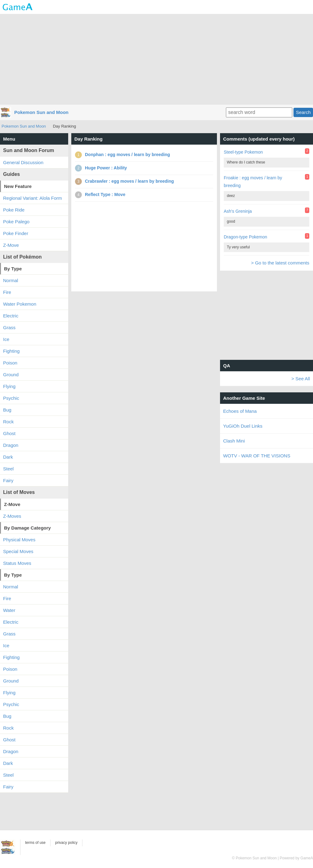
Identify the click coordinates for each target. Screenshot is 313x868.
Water (9, 610)
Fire (7, 292)
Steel (8, 469)
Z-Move (11, 245)
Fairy (8, 480)
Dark (8, 457)
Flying (9, 386)
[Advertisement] (156, 59)
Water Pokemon (20, 304)
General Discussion (23, 162)
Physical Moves (19, 540)
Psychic (11, 398)
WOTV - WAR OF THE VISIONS (257, 456)
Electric (11, 316)
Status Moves (17, 563)
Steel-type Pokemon (243, 152)
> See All (301, 379)
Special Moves (18, 551)
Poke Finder (16, 233)
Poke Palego (16, 222)
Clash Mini (234, 441)
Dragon (11, 445)
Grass (9, 327)
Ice (6, 339)
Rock (8, 422)
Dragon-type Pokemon (245, 237)
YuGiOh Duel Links (243, 426)
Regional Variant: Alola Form (33, 198)
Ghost (9, 433)
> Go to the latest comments (280, 263)
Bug (7, 410)
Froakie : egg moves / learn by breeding (253, 182)
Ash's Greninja (238, 211)
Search (303, 112)
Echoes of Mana (240, 411)
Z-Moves (12, 516)
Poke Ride (14, 210)
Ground (11, 375)
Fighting (11, 351)
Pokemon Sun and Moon (41, 112)
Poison (10, 363)
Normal (11, 280)
